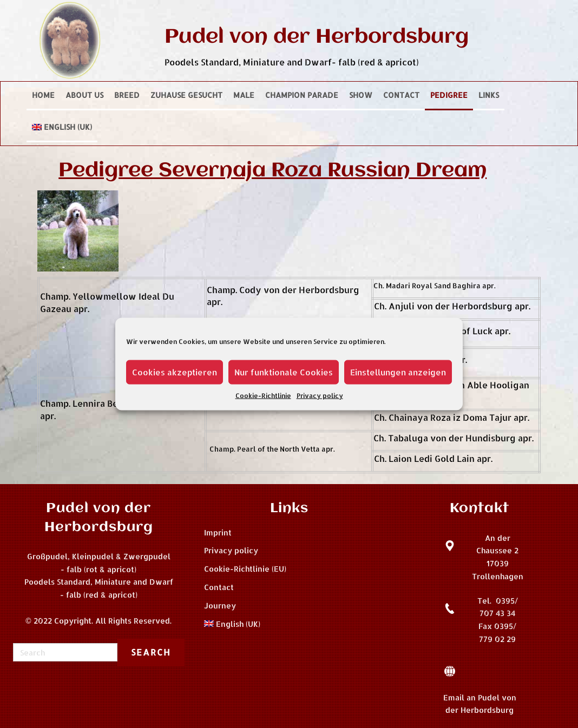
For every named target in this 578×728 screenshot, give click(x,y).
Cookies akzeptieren (175, 372)
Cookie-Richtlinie (263, 396)
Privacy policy (320, 396)
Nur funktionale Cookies (284, 372)
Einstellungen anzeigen (398, 372)
